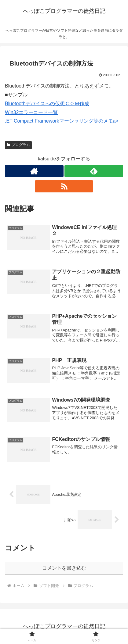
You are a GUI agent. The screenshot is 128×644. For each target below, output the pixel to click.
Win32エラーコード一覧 (31, 112)
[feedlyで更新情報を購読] (94, 171)
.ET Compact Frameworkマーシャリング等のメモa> (62, 121)
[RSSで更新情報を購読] (64, 186)
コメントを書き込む (64, 568)
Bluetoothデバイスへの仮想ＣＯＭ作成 (47, 104)
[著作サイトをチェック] (34, 171)
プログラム (18, 145)
